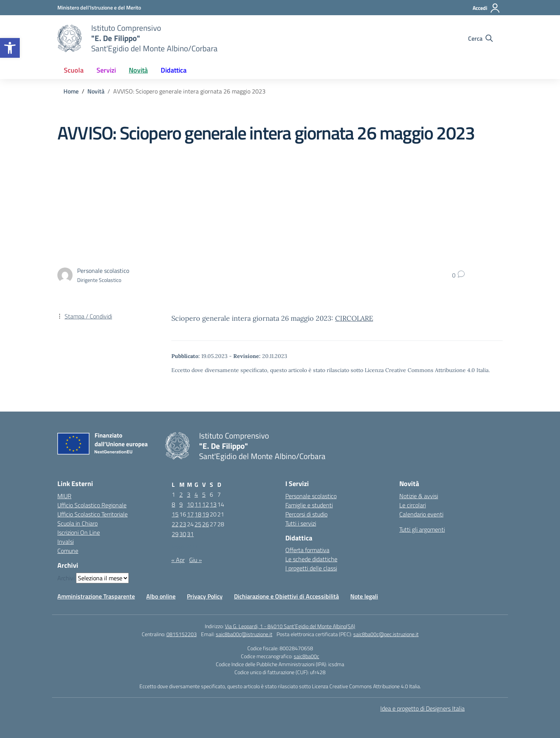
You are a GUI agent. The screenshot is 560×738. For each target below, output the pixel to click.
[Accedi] (486, 8)
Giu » (195, 560)
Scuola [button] (74, 70)
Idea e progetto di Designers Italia (422, 708)
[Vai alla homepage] (70, 38)
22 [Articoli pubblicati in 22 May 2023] (175, 524)
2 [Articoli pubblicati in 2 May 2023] (181, 494)
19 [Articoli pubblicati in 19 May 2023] (206, 514)
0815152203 (182, 634)
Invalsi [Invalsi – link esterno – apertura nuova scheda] (66, 542)
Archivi (66, 578)
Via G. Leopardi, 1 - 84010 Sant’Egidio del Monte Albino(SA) (290, 626)
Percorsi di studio (306, 514)
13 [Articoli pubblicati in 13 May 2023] (213, 504)
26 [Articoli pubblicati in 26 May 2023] (206, 524)
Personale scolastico (311, 496)
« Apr (178, 560)
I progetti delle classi (311, 568)
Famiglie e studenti (309, 505)
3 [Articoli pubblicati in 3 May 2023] (189, 494)
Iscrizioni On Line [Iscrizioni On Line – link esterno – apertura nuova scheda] (79, 532)
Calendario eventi (421, 514)
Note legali (364, 596)
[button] (10, 48)
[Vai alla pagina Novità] (96, 91)
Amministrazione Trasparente (96, 596)
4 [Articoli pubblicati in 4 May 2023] (196, 494)
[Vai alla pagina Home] (71, 91)
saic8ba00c (306, 656)
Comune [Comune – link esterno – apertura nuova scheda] (68, 551)
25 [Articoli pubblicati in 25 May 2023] (198, 524)
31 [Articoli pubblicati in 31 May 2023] (190, 534)
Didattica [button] (174, 70)
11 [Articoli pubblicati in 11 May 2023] (198, 504)
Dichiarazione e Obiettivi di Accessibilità (286, 596)
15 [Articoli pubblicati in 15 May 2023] (175, 514)
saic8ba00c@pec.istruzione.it (386, 634)
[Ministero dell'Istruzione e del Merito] (99, 7)
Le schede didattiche (311, 559)
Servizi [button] (106, 70)
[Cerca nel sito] (480, 38)
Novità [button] (138, 70)
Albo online (161, 596)
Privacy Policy (205, 596)
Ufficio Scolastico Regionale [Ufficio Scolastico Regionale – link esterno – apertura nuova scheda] (92, 505)
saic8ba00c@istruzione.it (244, 634)
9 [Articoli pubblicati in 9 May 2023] (181, 504)
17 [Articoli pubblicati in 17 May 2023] (190, 514)
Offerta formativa (307, 550)
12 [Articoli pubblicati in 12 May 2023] (206, 504)
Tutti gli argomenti (422, 529)
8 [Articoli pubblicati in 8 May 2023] (173, 504)
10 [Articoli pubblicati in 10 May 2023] (190, 504)
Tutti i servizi (301, 523)
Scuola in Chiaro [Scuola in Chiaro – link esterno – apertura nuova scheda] (78, 523)
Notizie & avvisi (419, 496)
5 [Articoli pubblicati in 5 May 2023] (204, 494)
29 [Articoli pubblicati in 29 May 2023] (175, 534)
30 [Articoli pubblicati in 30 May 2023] (183, 534)
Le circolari (413, 505)
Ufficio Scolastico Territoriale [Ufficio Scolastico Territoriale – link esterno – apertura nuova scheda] (93, 514)
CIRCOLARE (354, 318)
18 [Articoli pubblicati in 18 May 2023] (198, 514)
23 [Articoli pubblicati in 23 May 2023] (183, 524)
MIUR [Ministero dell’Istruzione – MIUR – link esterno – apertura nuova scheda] (64, 496)
